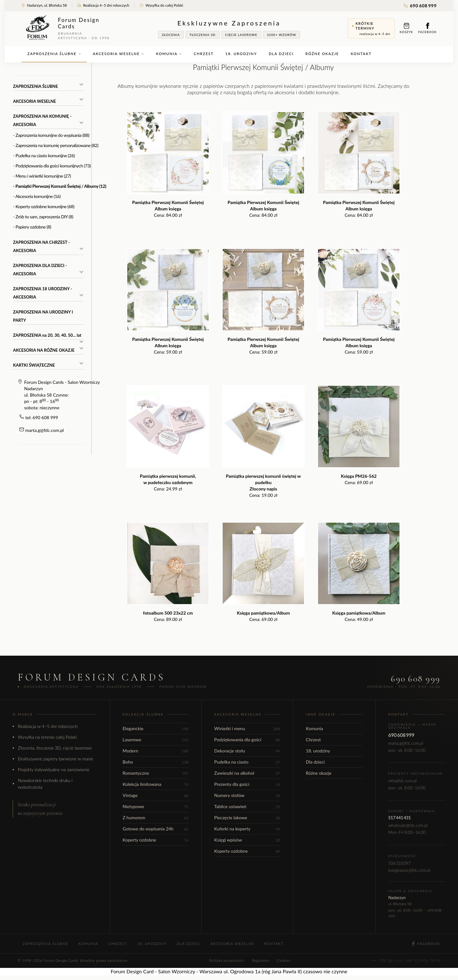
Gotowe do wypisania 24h (156, 829)
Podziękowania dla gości (247, 740)
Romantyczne (156, 773)
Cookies (284, 960)
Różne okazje (322, 54)
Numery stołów (247, 795)
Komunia (169, 54)
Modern (156, 751)
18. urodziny (241, 54)
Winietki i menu (247, 728)
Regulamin (261, 960)
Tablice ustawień (247, 806)
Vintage (156, 795)
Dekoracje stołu (247, 751)
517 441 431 (400, 818)
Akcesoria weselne (119, 54)
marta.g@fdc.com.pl (45, 430)
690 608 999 (420, 6)
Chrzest (204, 54)
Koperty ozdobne (156, 840)
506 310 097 (400, 863)
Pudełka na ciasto (247, 762)
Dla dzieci (281, 54)
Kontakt (361, 54)
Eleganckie (156, 728)
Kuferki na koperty (247, 829)
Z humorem (156, 818)
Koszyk (406, 28)
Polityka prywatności (227, 960)
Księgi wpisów (247, 840)
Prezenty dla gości (247, 784)
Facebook (427, 28)
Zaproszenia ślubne (54, 54)
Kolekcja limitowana (156, 784)
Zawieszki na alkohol (247, 773)
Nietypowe (156, 806)
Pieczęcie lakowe (247, 818)
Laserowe (156, 740)
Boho (156, 762)
